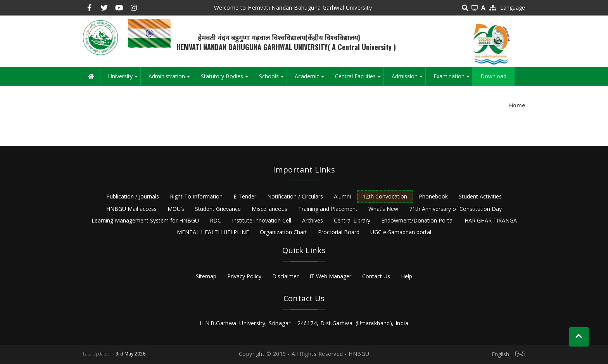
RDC (215, 220)
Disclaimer (285, 276)
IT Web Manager (330, 276)
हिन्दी (520, 354)
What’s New (383, 209)
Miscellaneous (269, 209)
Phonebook (433, 196)
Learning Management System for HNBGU (145, 220)
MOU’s (176, 209)
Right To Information (196, 196)
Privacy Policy (244, 276)
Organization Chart (283, 232)
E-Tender (245, 196)
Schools (273, 79)
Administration (171, 79)
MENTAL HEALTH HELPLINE (213, 232)
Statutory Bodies (226, 79)
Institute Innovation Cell (262, 220)
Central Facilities (359, 79)
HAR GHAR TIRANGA (491, 220)
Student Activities (480, 196)
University (124, 79)
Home (517, 105)
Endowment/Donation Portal (417, 220)
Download (493, 76)
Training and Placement (328, 209)
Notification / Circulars (295, 196)
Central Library (352, 220)
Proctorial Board (339, 232)
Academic (311, 79)
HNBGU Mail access (131, 209)
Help (407, 276)
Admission (408, 79)
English (500, 354)
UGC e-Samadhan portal (401, 232)
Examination (453, 79)
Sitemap (206, 276)
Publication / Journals (133, 196)
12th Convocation (385, 196)
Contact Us (376, 276)
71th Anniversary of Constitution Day (455, 209)
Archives (313, 220)
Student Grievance (218, 209)
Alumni (342, 196)
